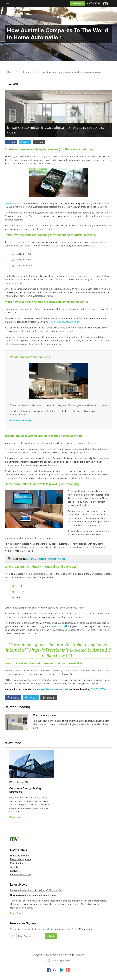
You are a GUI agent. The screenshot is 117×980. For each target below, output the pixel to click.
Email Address (28, 936)
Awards (14, 867)
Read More (16, 913)
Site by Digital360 (61, 961)
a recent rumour (57, 626)
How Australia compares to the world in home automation (71, 72)
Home (10, 72)
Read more (15, 817)
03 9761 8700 (94, 3)
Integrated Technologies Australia (52, 689)
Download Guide (77, 3)
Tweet (26, 142)
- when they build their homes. (64, 322)
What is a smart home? (45, 715)
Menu (16, 84)
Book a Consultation (20, 874)
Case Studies (17, 863)
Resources (29, 72)
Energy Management (21, 859)
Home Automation (19, 856)
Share (12, 142)
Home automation (46, 186)
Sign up (51, 936)
